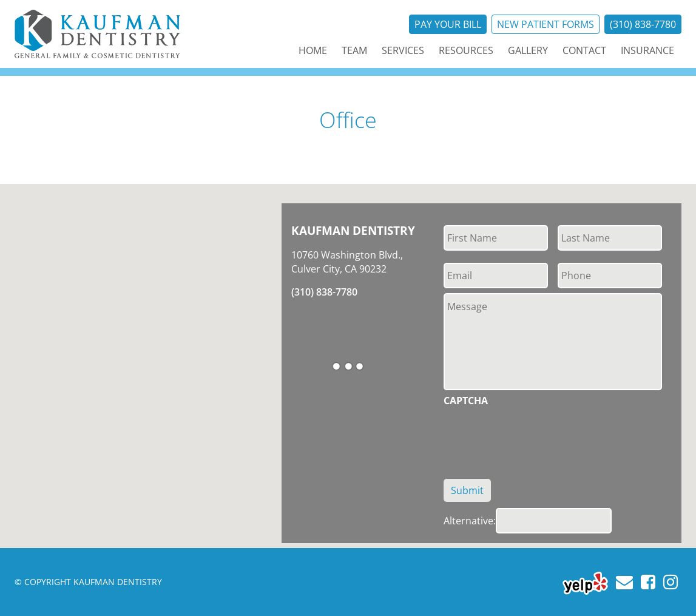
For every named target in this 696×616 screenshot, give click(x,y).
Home (313, 50)
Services (403, 50)
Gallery (528, 50)
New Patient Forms (546, 24)
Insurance (647, 50)
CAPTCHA (466, 401)
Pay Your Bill (448, 24)
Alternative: (470, 521)
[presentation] (536, 436)
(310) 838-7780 (643, 24)
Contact (584, 50)
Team (354, 50)
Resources (466, 50)
